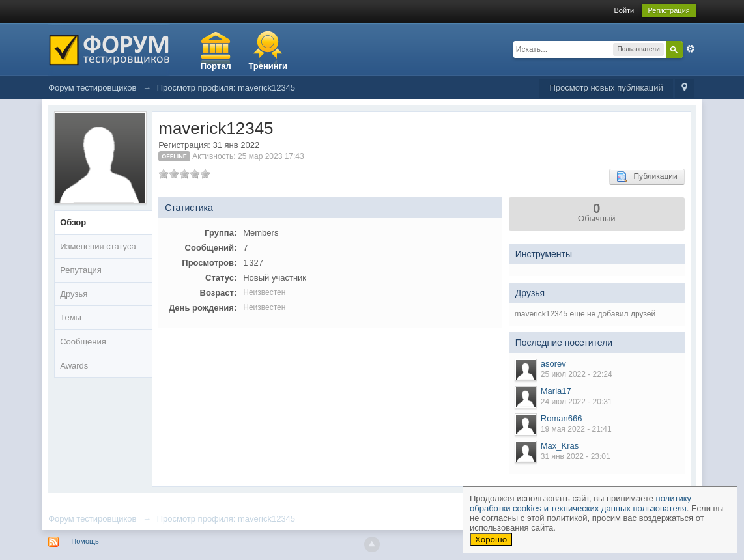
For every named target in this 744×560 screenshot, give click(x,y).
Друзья (74, 294)
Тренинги (268, 66)
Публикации (647, 176)
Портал (216, 66)
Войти (624, 10)
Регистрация (668, 10)
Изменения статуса (98, 246)
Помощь (85, 541)
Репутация (81, 270)
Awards (74, 366)
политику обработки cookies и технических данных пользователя (580, 503)
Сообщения (83, 342)
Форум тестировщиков (92, 519)
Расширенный (691, 49)
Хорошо (491, 539)
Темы (71, 317)
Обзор (73, 222)
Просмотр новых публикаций (606, 88)
